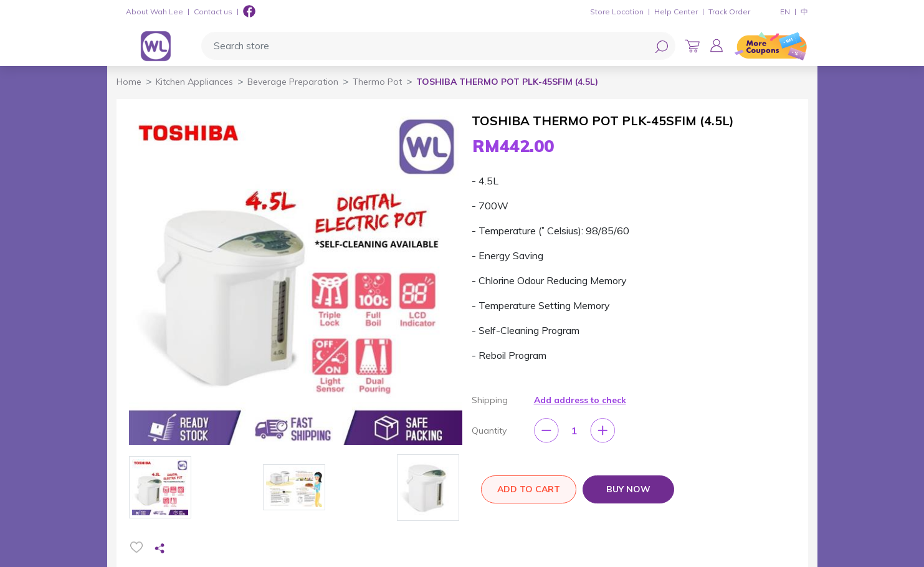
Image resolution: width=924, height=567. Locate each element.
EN (785, 12)
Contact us (213, 12)
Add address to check (580, 400)
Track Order (729, 12)
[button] (717, 45)
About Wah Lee (155, 12)
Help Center (676, 12)
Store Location (617, 12)
